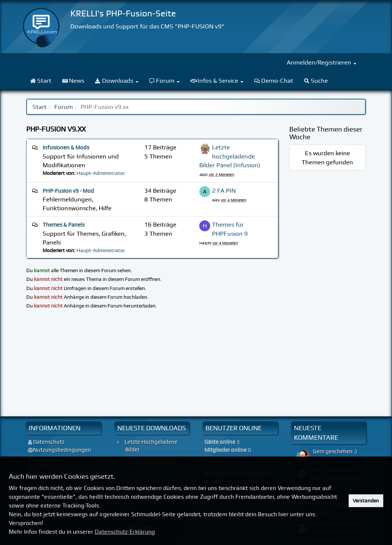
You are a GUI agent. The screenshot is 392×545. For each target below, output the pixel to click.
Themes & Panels (64, 225)
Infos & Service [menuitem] (217, 81)
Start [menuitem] (41, 81)
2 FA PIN (224, 191)
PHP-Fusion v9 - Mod (68, 191)
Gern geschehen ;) (335, 451)
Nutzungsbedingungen (62, 450)
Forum (64, 107)
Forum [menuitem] (165, 81)
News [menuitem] (73, 81)
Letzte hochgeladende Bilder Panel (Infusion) (230, 156)
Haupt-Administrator (101, 173)
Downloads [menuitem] (117, 81)
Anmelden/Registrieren (322, 62)
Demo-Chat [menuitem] (274, 81)
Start (40, 107)
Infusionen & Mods (66, 148)
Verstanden (366, 501)
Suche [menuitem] (316, 81)
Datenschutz (49, 442)
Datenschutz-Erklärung (125, 532)
